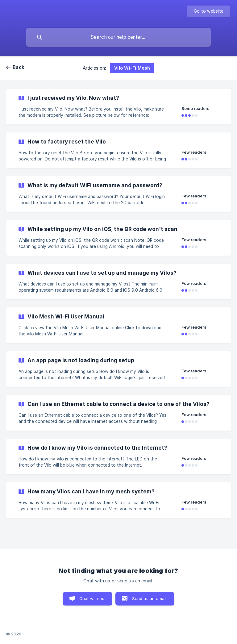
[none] (209, 11)
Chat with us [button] (92, 598)
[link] (118, 107)
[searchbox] (118, 37)
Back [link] (19, 67)
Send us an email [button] (149, 598)
